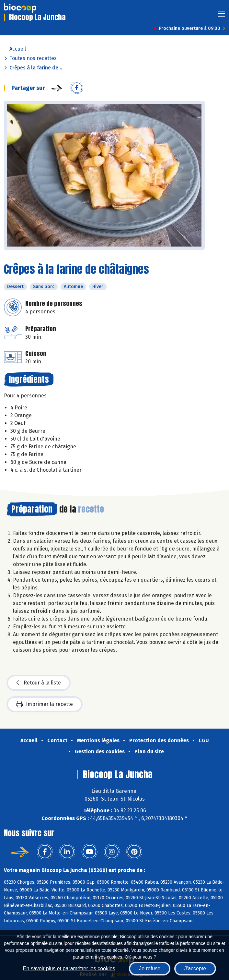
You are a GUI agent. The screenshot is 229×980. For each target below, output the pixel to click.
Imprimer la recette (45, 704)
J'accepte (195, 968)
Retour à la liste (39, 683)
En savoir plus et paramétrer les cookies (69, 968)
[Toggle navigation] (222, 16)
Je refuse (150, 968)
